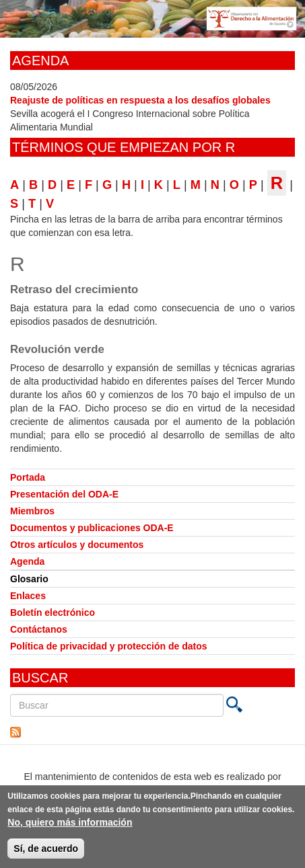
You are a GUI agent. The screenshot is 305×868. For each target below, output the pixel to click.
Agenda (27, 561)
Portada (28, 477)
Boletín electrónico (53, 613)
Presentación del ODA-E (64, 494)
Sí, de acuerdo (46, 851)
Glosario (29, 579)
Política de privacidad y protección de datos (109, 646)
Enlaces (28, 596)
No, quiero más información (70, 825)
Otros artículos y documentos (77, 545)
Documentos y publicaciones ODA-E (92, 528)
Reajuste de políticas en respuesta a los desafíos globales (140, 100)
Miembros (32, 511)
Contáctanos (39, 629)
